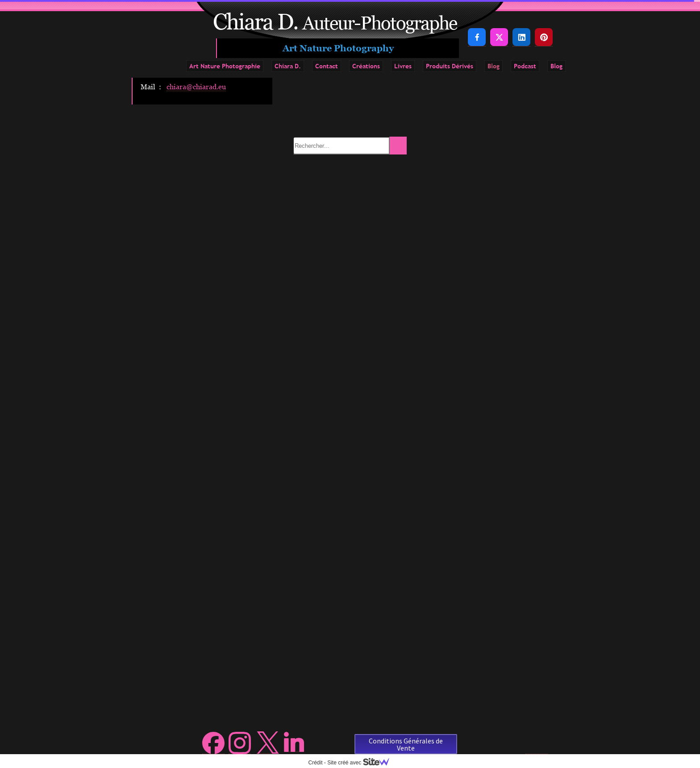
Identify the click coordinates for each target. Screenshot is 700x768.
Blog (494, 66)
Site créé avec (362, 763)
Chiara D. (288, 66)
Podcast (525, 66)
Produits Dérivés (450, 66)
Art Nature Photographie (225, 66)
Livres (403, 66)
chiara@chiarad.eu (196, 87)
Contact (327, 66)
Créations (366, 66)
